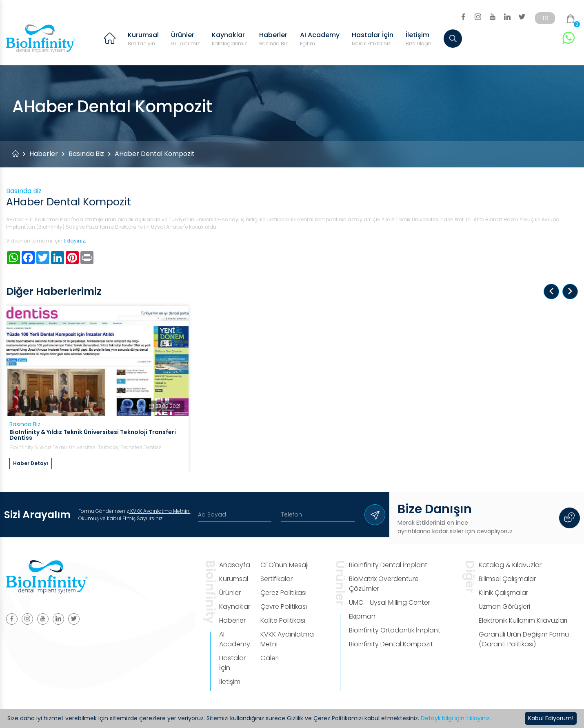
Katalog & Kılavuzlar (510, 565)
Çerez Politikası (283, 593)
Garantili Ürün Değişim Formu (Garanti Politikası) (524, 639)
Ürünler (185, 39)
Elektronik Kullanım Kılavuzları (523, 620)
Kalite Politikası (283, 620)
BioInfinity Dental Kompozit (391, 644)
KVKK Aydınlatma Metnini (160, 511)
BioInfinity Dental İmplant (388, 565)
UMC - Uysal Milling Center (390, 602)
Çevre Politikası (284, 607)
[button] (551, 292)
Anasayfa (235, 565)
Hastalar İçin (373, 39)
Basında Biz (86, 154)
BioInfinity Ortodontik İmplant (395, 630)
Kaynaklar (229, 39)
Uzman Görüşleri (504, 607)
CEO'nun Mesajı (284, 565)
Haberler (273, 39)
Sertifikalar (276, 579)
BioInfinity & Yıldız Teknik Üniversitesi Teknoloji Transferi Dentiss (93, 435)
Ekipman (362, 616)
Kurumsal (143, 39)
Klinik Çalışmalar (503, 593)
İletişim (419, 39)
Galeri (270, 658)
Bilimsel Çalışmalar (507, 579)
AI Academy (320, 39)
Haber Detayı (31, 463)
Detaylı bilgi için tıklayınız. (456, 718)
